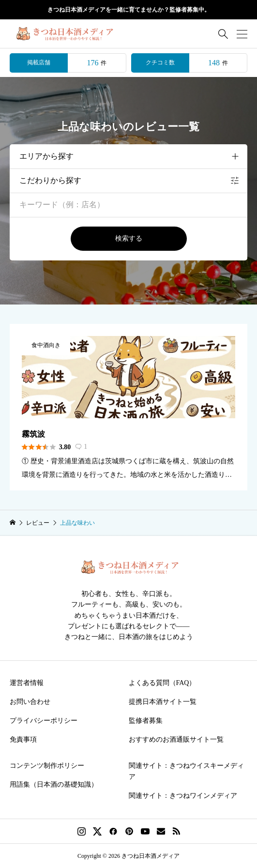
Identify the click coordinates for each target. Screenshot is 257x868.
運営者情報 (27, 683)
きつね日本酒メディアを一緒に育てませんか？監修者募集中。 (129, 10)
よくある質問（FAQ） (162, 683)
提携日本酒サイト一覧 (163, 702)
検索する (129, 238)
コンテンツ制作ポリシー (47, 766)
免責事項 (23, 739)
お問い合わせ (30, 702)
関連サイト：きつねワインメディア (183, 796)
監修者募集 (146, 721)
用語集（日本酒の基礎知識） (54, 784)
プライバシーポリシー (44, 721)
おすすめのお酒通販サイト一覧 (176, 739)
